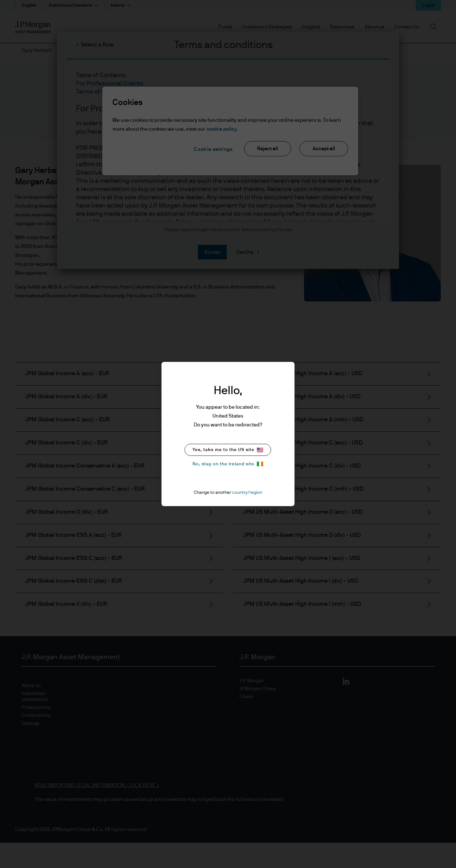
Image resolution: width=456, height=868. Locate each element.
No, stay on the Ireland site (228, 464)
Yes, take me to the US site (228, 450)
